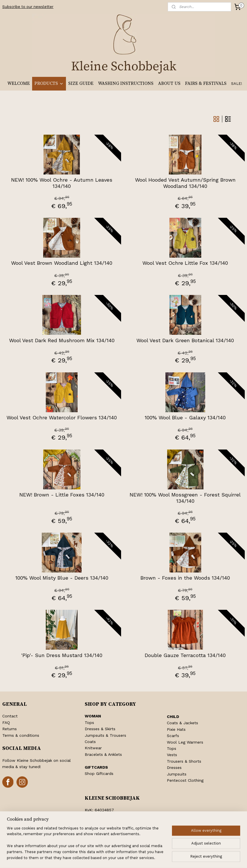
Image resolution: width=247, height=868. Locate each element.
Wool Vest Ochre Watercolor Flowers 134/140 (62, 417)
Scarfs (173, 736)
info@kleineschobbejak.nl (116, 829)
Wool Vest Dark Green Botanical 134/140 (185, 340)
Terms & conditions (21, 735)
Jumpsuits (177, 774)
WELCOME (19, 83)
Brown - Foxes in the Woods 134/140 (185, 578)
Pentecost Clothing (185, 780)
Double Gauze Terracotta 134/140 (185, 655)
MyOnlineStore (209, 858)
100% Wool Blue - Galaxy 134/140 (185, 417)
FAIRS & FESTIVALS (206, 83)
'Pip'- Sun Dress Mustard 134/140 (62, 655)
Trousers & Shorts (184, 761)
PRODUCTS (49, 83)
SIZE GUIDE (81, 83)
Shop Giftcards (99, 773)
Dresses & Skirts (100, 729)
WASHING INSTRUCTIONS (126, 83)
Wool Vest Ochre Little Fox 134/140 (185, 263)
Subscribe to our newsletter (28, 7)
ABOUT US (169, 83)
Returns (10, 729)
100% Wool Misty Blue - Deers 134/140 (62, 578)
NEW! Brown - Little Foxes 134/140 (62, 495)
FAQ (6, 723)
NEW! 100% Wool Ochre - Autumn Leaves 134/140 (62, 183)
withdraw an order (122, 858)
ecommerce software (157, 858)
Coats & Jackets (182, 723)
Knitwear (93, 748)
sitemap (89, 858)
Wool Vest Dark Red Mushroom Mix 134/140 (62, 340)
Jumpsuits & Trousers (105, 735)
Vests (172, 755)
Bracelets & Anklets (103, 754)
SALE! (237, 84)
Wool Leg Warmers (185, 742)
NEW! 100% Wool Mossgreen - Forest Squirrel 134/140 (185, 498)
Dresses (174, 768)
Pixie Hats (176, 729)
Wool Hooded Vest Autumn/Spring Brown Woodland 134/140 (185, 183)
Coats (90, 742)
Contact (10, 716)
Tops (89, 723)
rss (101, 858)
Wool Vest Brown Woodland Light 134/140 (62, 263)
